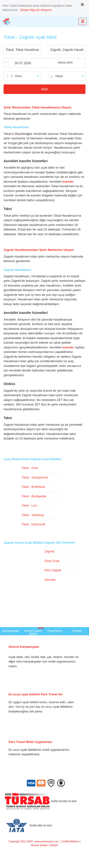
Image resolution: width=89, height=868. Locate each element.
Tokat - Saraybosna (35, 477)
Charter (77, 631)
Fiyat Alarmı (55, 631)
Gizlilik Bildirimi (70, 841)
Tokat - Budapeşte (34, 496)
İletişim (54, 845)
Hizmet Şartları (40, 845)
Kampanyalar (11, 631)
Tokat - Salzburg (33, 515)
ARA (44, 89)
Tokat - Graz (30, 468)
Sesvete (50, 580)
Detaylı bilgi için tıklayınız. (36, 10)
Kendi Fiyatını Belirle (34, 631)
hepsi (59, 76)
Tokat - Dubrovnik (33, 524)
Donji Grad (52, 561)
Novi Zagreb (53, 570)
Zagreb (49, 551)
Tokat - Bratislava (33, 487)
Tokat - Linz (29, 505)
